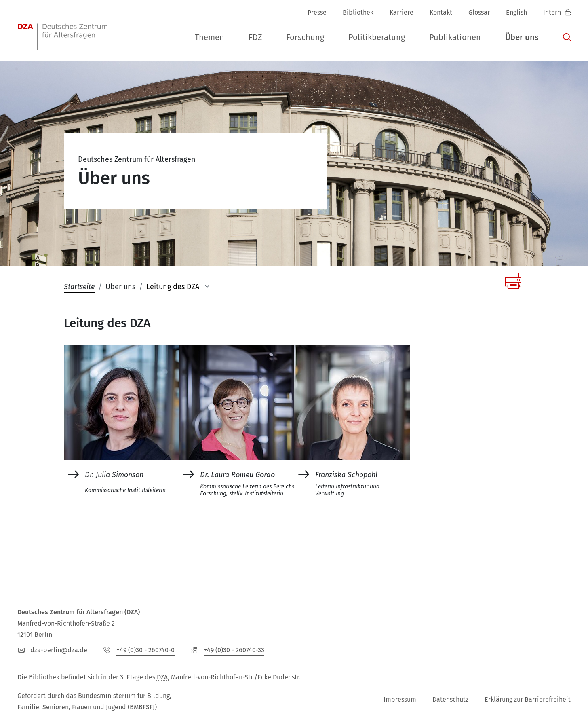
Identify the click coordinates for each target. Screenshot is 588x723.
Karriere (401, 12)
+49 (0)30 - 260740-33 (234, 650)
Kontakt (441, 12)
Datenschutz (450, 699)
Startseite (79, 287)
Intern (553, 12)
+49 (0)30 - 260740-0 (145, 650)
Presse (317, 12)
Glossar (479, 12)
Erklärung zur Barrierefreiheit (528, 699)
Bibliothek (358, 12)
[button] (210, 38)
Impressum (400, 699)
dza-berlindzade (59, 650)
